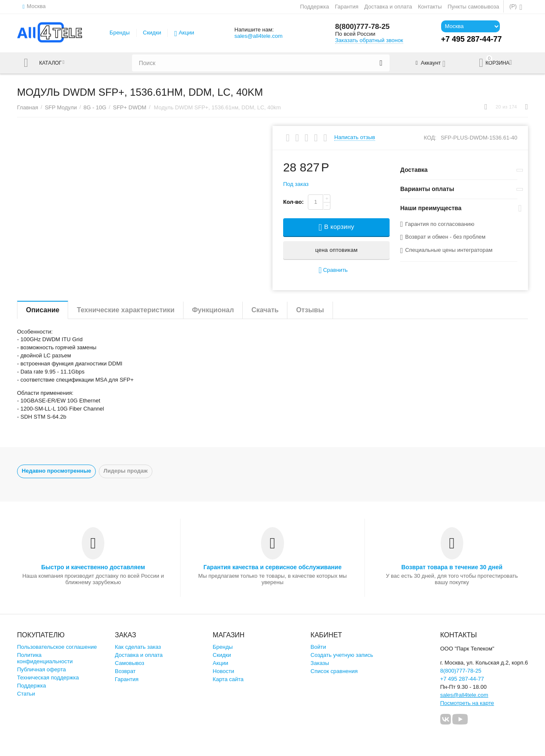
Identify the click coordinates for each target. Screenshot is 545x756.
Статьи (26, 694)
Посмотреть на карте (467, 703)
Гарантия (347, 7)
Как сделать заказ (138, 647)
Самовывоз (130, 663)
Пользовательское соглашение (57, 647)
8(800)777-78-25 (364, 27)
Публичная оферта (42, 669)
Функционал (213, 310)
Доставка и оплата (388, 7)
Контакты (430, 7)
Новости (224, 671)
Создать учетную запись (342, 655)
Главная (28, 107)
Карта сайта (228, 679)
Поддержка (315, 7)
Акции (186, 33)
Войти (318, 647)
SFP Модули (61, 107)
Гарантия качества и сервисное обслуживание (272, 567)
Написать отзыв (355, 137)
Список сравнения (334, 671)
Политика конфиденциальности (45, 658)
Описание (43, 310)
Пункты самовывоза (473, 7)
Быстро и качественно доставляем (93, 567)
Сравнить (333, 270)
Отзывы (310, 310)
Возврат (125, 671)
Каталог (52, 63)
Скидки (152, 33)
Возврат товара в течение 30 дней (452, 567)
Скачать (265, 310)
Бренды (119, 33)
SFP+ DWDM (129, 107)
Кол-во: (293, 202)
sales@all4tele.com (258, 36)
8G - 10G (95, 107)
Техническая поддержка (48, 678)
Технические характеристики (126, 310)
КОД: (430, 138)
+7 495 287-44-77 (462, 679)
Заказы (320, 663)
